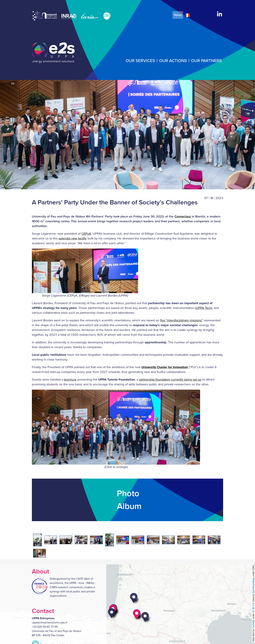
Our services (140, 61)
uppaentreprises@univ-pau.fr (50, 623)
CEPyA (86, 234)
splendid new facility (73, 238)
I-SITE (80, 579)
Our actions (173, 61)
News (178, 15)
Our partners (206, 61)
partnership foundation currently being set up (170, 380)
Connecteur (183, 216)
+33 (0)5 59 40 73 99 (45, 627)
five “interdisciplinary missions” (181, 320)
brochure (70, 380)
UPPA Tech (204, 308)
